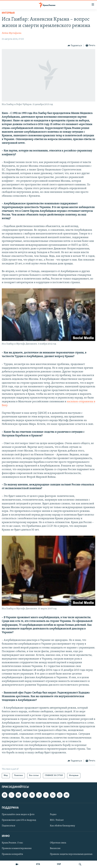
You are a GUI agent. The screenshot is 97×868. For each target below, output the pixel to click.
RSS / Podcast (57, 820)
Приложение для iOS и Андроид (19, 820)
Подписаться (8, 826)
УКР (59, 864)
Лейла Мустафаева (12, 33)
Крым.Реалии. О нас (12, 843)
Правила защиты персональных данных (71, 854)
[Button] (75, 46)
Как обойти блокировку (62, 826)
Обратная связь (58, 843)
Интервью (8, 13)
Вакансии (55, 848)
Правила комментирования (17, 848)
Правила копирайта (12, 854)
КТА (38, 864)
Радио (53, 815)
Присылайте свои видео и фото (18, 815)
